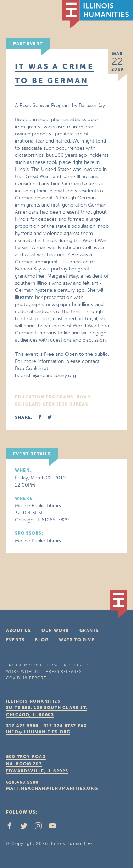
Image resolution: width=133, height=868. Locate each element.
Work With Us (23, 672)
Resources (77, 665)
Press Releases (63, 672)
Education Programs (44, 397)
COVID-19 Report (26, 678)
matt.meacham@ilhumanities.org (52, 788)
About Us (19, 631)
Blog (42, 640)
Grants (89, 631)
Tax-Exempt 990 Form (32, 665)
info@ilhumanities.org (38, 732)
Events (15, 640)
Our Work (55, 631)
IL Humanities (98, 14)
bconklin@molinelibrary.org (45, 376)
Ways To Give (76, 640)
